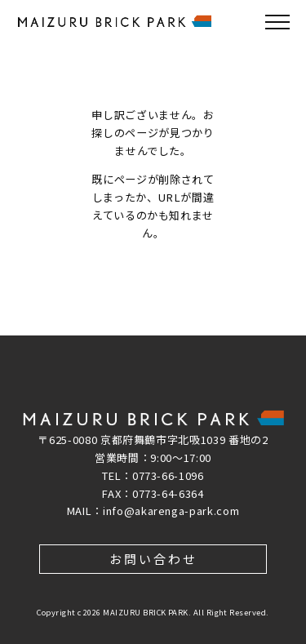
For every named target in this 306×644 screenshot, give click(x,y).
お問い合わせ (153, 559)
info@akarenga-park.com (171, 511)
